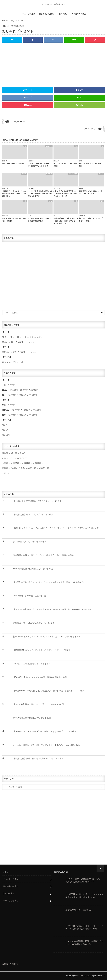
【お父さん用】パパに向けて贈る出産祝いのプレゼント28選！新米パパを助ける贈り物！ (52, 609)
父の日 (23, 453)
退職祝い (39, 463)
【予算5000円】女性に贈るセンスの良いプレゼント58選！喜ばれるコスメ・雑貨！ (50, 691)
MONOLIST (84, 976)
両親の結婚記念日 (28, 468)
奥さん (5, 342)
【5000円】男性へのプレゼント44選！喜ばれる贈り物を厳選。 (41, 677)
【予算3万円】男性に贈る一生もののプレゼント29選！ (37, 501)
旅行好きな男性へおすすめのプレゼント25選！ (34, 623)
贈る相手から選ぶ (46, 14)
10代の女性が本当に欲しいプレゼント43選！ (33, 718)
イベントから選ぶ (28, 14)
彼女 (13, 342)
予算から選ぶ (63, 14)
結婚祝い (6, 468)
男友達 (22, 352)
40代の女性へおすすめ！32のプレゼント (31, 596)
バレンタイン (8, 458)
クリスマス (7, 473)
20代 (12, 337)
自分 (4, 362)
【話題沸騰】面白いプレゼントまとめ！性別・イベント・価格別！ (42, 650)
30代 (19, 337)
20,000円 (24, 390)
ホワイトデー (23, 458)
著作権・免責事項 (10, 964)
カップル (13, 362)
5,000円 (12, 385)
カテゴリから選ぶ (79, 14)
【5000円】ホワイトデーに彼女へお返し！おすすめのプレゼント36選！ (45, 731)
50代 (32, 337)
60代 (39, 337)
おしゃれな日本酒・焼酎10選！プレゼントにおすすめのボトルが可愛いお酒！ (48, 745)
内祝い (15, 468)
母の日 (14, 453)
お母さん (30, 342)
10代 (4, 337)
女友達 (20, 342)
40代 (25, 337)
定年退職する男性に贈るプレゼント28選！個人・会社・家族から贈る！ (45, 555)
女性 (6, 332)
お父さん (32, 352)
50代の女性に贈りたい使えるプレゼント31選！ (34, 569)
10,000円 (14, 390)
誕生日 (5, 453)
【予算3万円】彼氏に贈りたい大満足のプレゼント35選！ (38, 759)
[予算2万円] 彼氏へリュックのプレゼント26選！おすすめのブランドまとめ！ (47, 636)
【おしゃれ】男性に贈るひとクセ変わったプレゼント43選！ (40, 704)
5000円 (5, 430)
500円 (5, 425)
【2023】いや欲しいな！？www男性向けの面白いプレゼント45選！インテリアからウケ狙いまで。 (57, 528)
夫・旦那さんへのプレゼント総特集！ (30, 542)
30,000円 (34, 390)
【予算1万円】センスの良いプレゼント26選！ (33, 514)
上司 (21, 362)
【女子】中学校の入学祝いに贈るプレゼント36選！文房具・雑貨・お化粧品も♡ (48, 582)
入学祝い (6, 463)
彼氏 (15, 352)
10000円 (6, 435)
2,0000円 (23, 395)
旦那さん (6, 352)
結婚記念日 (44, 468)
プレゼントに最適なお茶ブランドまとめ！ (32, 664)
